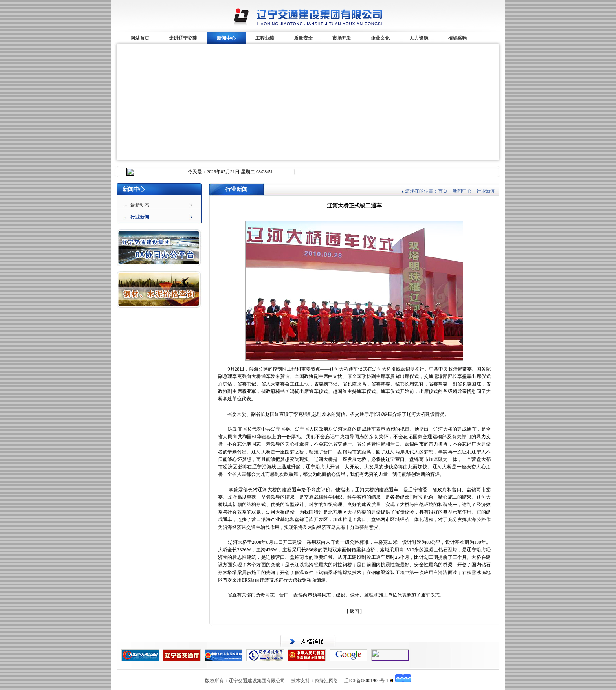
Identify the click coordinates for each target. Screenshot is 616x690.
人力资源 (419, 38)
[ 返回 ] (354, 611)
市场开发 (342, 38)
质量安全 (303, 38)
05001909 (370, 681)
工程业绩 (265, 38)
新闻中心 (226, 38)
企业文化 (380, 38)
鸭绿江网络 (326, 681)
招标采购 (457, 38)
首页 (443, 191)
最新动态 (140, 205)
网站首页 (140, 38)
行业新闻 (140, 217)
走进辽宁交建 (183, 38)
